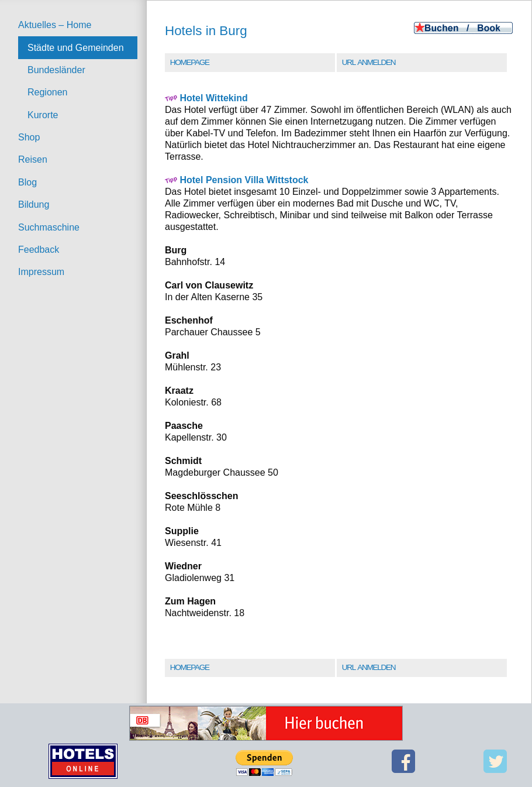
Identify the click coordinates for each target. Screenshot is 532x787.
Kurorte (43, 115)
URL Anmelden (369, 62)
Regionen (48, 92)
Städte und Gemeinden (76, 48)
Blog (27, 182)
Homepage (190, 62)
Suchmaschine (49, 227)
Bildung (34, 205)
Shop (29, 137)
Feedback (39, 250)
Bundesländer (56, 70)
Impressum (41, 272)
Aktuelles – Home (55, 25)
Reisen (33, 159)
